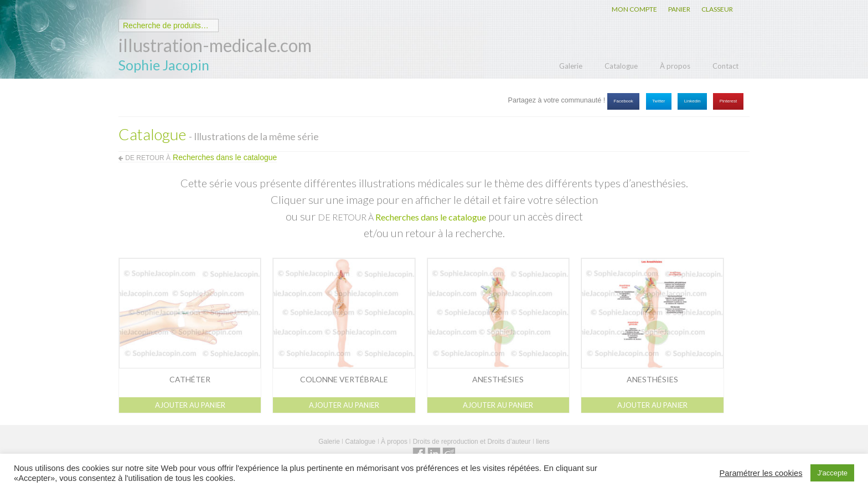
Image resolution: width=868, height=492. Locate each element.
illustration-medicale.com (215, 45)
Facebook (624, 101)
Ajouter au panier (190, 405)
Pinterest (728, 101)
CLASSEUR (717, 9)
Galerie (571, 66)
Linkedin (693, 101)
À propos (675, 66)
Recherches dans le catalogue (431, 217)
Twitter (659, 101)
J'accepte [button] (832, 473)
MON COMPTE (634, 9)
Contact (725, 66)
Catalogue (621, 66)
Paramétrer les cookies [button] (761, 473)
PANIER (679, 9)
